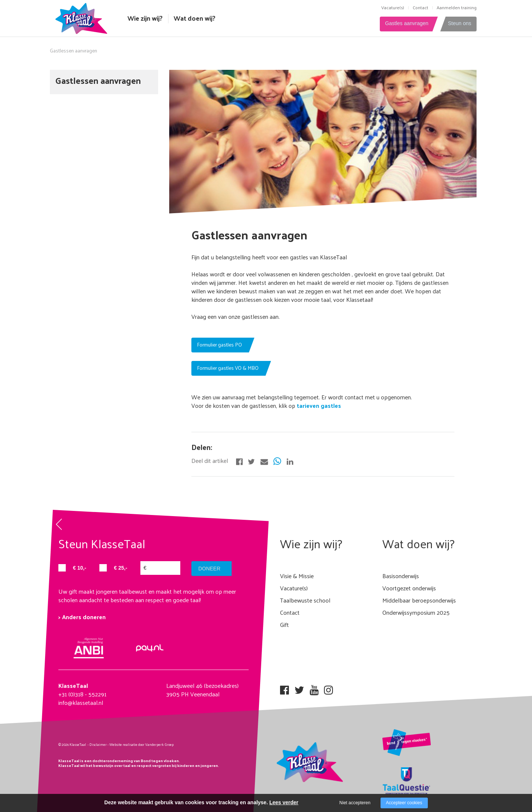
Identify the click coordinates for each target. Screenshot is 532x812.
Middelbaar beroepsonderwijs (419, 600)
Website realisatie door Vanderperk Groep (141, 744)
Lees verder (284, 802)
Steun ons (459, 24)
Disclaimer (98, 744)
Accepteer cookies (404, 803)
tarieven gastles (318, 405)
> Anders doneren (82, 617)
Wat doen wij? (195, 18)
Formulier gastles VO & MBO (228, 368)
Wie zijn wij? (145, 18)
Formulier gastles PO (219, 344)
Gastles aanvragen (404, 24)
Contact (420, 7)
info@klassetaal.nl (81, 702)
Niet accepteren (355, 803)
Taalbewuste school (305, 600)
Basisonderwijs (401, 576)
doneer (210, 569)
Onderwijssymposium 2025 (416, 612)
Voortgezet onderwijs (409, 588)
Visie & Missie (297, 576)
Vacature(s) (393, 7)
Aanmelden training (457, 7)
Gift (284, 625)
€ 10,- (80, 568)
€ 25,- (121, 568)
